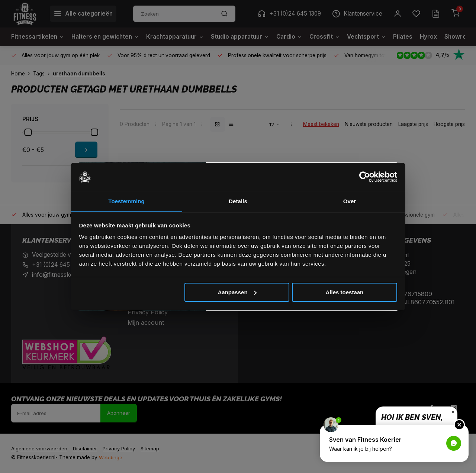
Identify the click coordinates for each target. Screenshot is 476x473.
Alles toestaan (345, 292)
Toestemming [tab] (126, 201)
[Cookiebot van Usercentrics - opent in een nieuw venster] (365, 177)
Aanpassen (237, 292)
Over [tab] (350, 201)
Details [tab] (238, 201)
